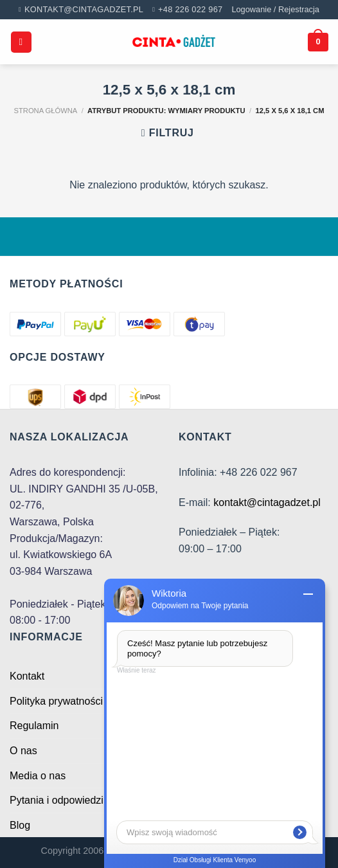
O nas (23, 751)
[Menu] (21, 42)
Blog (20, 825)
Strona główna (46, 111)
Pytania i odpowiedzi (57, 800)
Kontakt (27, 676)
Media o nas (38, 776)
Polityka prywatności (56, 701)
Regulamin (34, 726)
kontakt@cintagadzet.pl (267, 502)
